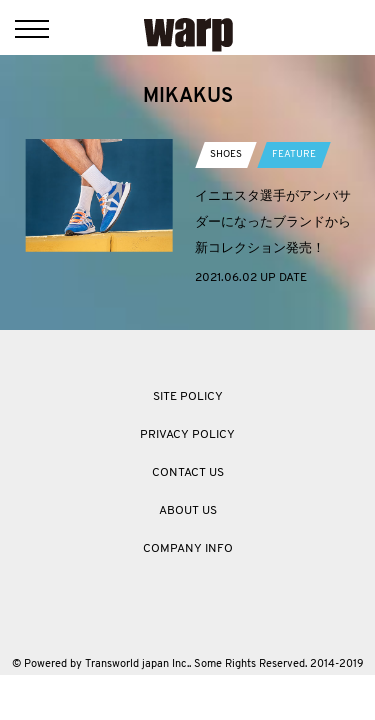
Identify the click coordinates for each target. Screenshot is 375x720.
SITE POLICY (188, 397)
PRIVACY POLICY (187, 435)
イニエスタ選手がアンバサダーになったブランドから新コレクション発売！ (273, 221)
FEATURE (294, 154)
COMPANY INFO (188, 549)
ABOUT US (188, 511)
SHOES (226, 154)
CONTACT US (188, 473)
